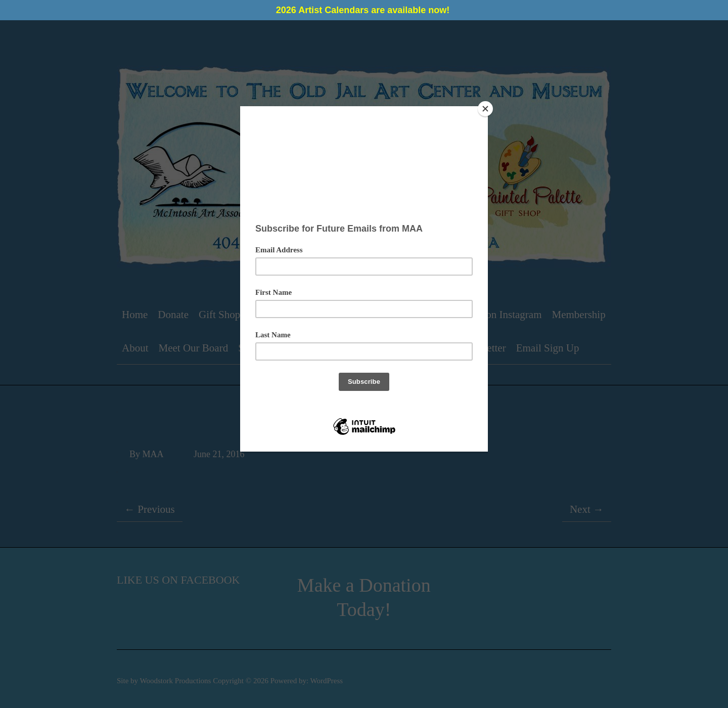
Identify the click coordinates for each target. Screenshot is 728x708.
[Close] (485, 109)
